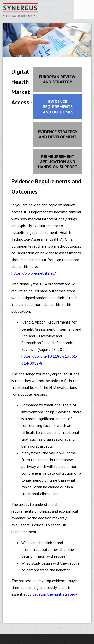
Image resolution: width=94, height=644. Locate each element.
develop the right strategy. (55, 594)
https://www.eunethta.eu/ (34, 273)
